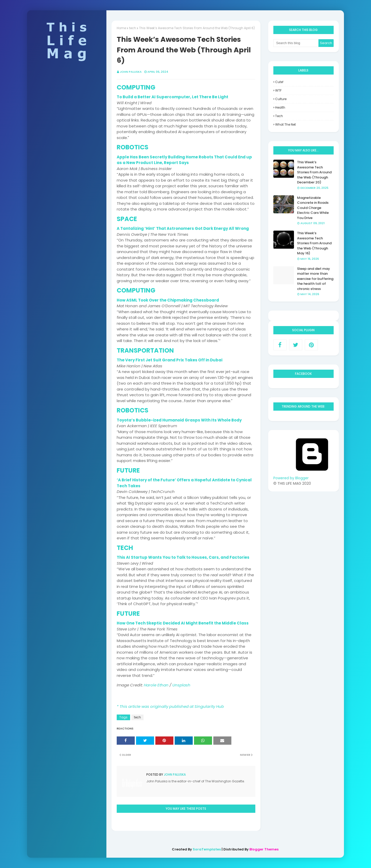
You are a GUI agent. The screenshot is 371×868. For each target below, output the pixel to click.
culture (281, 99)
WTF (278, 90)
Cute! (279, 82)
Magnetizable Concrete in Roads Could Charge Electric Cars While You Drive (313, 208)
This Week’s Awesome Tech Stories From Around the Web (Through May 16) (314, 243)
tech (137, 717)
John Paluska (174, 774)
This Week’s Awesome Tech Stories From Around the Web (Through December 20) (314, 172)
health (280, 107)
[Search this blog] (296, 43)
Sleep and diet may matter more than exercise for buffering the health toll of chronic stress (315, 279)
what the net (285, 124)
